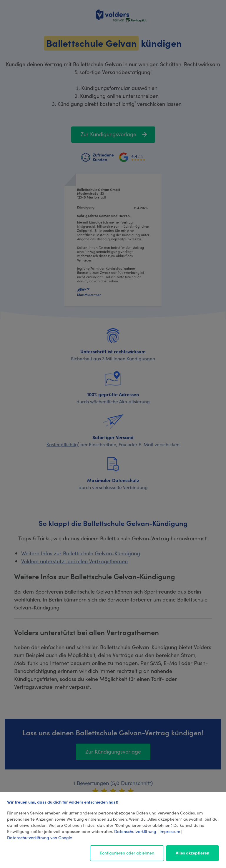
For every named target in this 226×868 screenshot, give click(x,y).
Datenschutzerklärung (135, 831)
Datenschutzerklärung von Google (40, 837)
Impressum (170, 831)
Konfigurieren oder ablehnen (127, 853)
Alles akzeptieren (192, 853)
